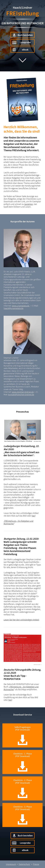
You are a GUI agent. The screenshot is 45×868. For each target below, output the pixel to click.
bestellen (29, 204)
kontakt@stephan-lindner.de (21, 394)
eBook (20, 50)
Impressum (11, 864)
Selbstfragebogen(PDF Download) (23, 735)
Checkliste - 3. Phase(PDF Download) (23, 815)
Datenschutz (24, 864)
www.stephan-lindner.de (23, 392)
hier (33, 516)
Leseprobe (21, 42)
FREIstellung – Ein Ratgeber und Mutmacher (18, 522)
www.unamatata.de (21, 306)
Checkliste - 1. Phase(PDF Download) (23, 762)
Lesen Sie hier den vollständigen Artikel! (21, 620)
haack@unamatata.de (13, 308)
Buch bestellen (22, 35)
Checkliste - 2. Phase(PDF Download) (23, 788)
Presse (36, 864)
